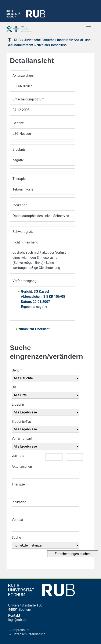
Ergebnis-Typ (21, 422)
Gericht (17, 370)
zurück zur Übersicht (34, 329)
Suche (16, 538)
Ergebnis (18, 404)
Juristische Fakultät (39, 40)
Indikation (19, 502)
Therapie (18, 484)
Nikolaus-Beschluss (52, 45)
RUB (17, 40)
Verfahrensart (22, 439)
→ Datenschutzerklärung (27, 634)
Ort (14, 387)
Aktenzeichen (22, 467)
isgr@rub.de (17, 620)
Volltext (17, 520)
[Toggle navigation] (89, 28)
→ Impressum (19, 630)
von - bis (18, 456)
